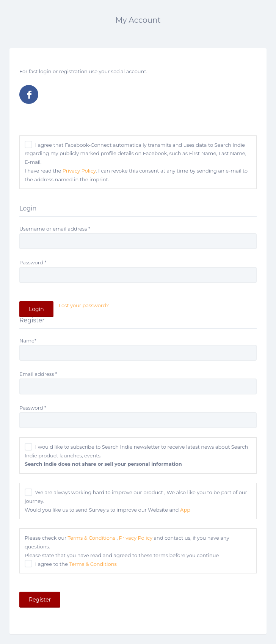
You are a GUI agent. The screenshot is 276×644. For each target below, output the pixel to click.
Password (33, 262)
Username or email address (55, 229)
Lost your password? (84, 305)
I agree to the (76, 564)
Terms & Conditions (92, 538)
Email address (38, 374)
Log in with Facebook (29, 94)
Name (28, 341)
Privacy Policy (79, 171)
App (185, 510)
